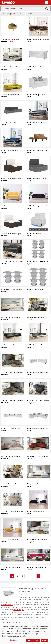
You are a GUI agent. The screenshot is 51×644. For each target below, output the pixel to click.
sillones (8, 607)
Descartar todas (33, 641)
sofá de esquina (19, 610)
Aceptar (45, 641)
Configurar (14, 640)
